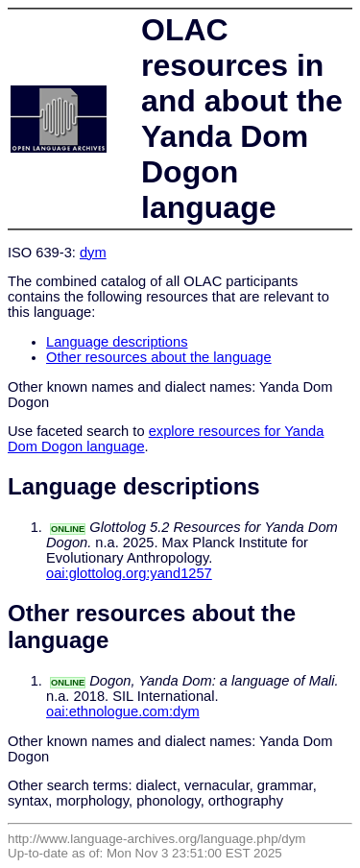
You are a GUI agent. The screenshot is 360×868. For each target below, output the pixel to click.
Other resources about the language (159, 357)
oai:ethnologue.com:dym (123, 711)
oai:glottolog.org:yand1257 (129, 573)
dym (93, 253)
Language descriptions (117, 342)
